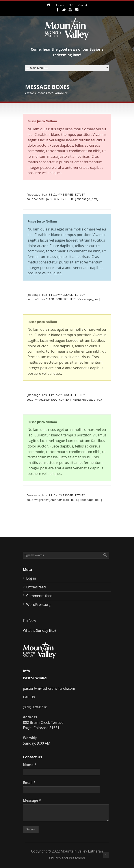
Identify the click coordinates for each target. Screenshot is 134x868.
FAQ (71, 5)
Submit (31, 830)
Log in (31, 578)
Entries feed (36, 587)
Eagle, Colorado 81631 (41, 728)
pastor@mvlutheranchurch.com (49, 688)
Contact (83, 5)
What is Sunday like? (40, 630)
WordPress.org (38, 605)
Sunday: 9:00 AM (37, 743)
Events (60, 5)
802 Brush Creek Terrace (43, 722)
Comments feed (39, 596)
